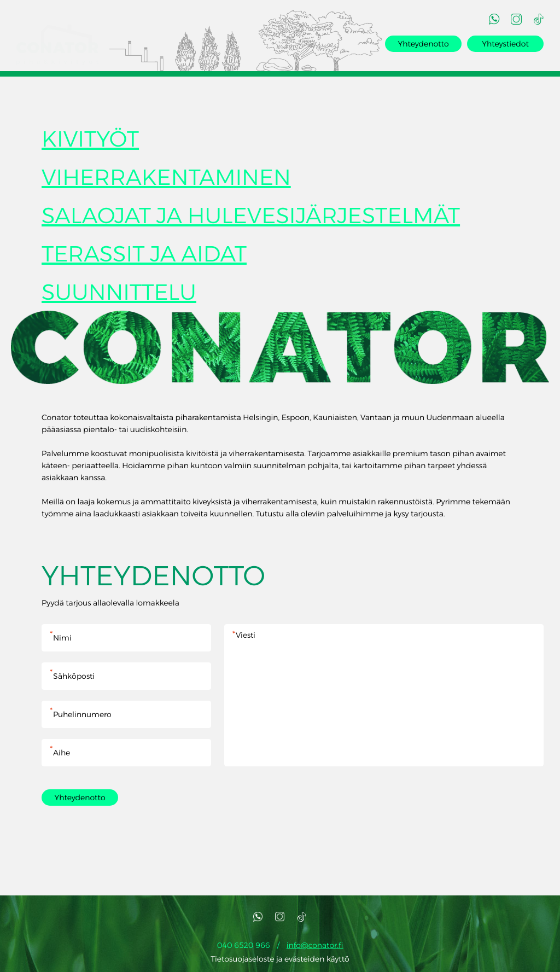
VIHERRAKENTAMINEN (166, 180)
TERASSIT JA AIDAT (144, 256)
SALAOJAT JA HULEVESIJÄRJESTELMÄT (251, 218)
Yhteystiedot (505, 44)
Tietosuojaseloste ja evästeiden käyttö (280, 961)
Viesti (384, 697)
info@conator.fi (315, 947)
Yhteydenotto (423, 44)
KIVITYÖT (90, 141)
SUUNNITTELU (119, 295)
